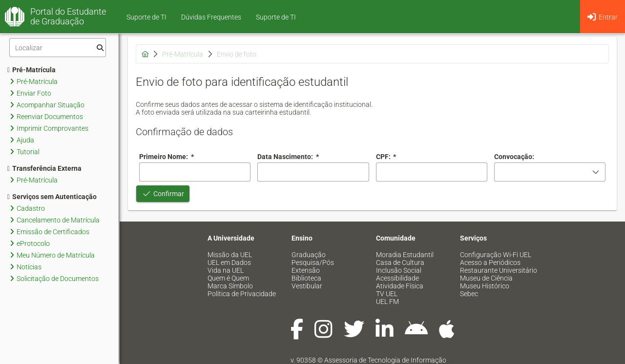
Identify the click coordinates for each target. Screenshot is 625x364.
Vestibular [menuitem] (307, 286)
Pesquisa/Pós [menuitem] (313, 263)
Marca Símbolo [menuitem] (230, 286)
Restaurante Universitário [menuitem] (499, 270)
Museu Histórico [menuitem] (485, 286)
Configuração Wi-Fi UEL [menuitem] (496, 255)
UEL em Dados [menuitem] (229, 263)
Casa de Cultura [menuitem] (400, 263)
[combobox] (313, 172)
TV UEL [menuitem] (387, 294)
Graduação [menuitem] (309, 255)
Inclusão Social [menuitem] (399, 270)
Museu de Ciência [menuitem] (486, 278)
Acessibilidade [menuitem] (397, 278)
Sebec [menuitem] (469, 294)
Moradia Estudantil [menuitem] (405, 255)
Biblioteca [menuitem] (306, 278)
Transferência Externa (44, 168)
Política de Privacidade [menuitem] (242, 294)
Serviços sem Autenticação (52, 197)
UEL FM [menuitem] (387, 302)
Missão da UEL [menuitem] (230, 255)
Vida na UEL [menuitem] (226, 270)
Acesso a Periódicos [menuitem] (490, 263)
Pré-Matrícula (31, 70)
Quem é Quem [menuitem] (228, 278)
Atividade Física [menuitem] (400, 286)
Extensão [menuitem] (306, 270)
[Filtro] (58, 48)
